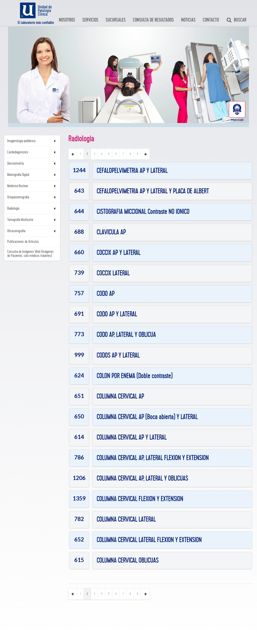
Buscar (236, 20)
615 (79, 560)
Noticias (188, 20)
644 (79, 211)
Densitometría (32, 164)
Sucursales (116, 20)
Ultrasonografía (32, 231)
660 (79, 252)
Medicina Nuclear (32, 186)
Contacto (211, 20)
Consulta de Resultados (153, 20)
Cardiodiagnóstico (32, 152)
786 (79, 457)
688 (79, 232)
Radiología (32, 209)
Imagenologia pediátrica (32, 141)
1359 (79, 498)
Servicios (90, 20)
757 (79, 293)
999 (79, 355)
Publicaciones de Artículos (23, 242)
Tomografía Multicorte (32, 220)
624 (79, 375)
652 (79, 539)
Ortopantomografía (32, 197)
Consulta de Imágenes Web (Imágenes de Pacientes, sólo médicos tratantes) (30, 254)
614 (79, 437)
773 (79, 334)
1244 (79, 170)
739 (79, 273)
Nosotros (67, 20)
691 (79, 314)
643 (79, 191)
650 (79, 416)
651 (79, 396)
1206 (79, 478)
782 (79, 519)
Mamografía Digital (32, 175)
